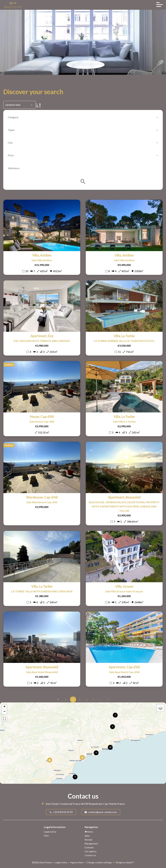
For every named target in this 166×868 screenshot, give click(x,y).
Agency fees (77, 862)
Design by (125, 862)
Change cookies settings (99, 862)
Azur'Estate (52, 804)
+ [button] (4, 707)
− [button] (4, 712)
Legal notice (61, 862)
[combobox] (83, 117)
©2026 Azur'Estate (42, 862)
